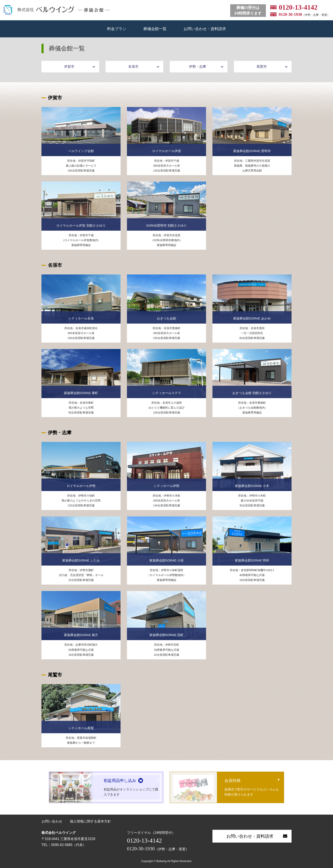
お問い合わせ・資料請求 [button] (257, 836)
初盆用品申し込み (120, 781)
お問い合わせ (52, 821)
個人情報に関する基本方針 (90, 821)
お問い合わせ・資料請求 (205, 29)
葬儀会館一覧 (155, 29)
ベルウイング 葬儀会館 (57, 10)
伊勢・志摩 (206, 67)
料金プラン (117, 29)
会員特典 (233, 781)
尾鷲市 (272, 67)
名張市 (144, 67)
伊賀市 (80, 67)
